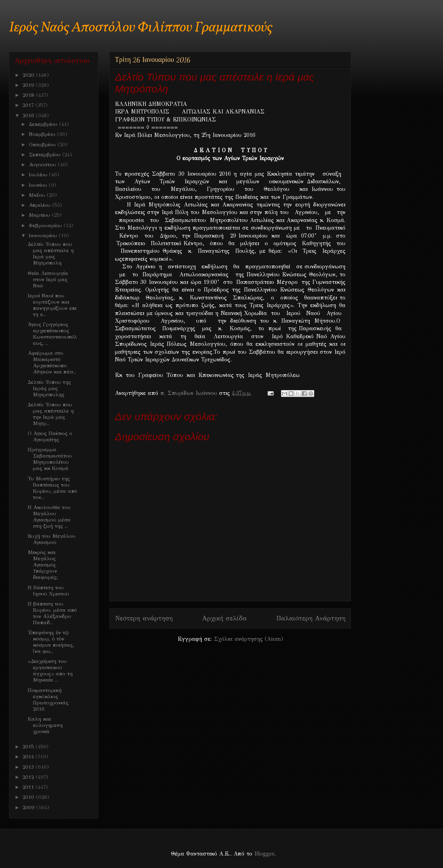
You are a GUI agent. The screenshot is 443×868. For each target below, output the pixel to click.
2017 (29, 105)
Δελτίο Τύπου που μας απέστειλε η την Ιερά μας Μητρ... (51, 414)
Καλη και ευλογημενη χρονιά (45, 725)
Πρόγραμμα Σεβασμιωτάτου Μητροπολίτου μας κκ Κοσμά (50, 459)
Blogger (264, 854)
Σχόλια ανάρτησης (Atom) (248, 639)
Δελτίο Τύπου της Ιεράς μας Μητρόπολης (49, 388)
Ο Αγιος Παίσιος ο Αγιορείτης (50, 436)
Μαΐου (38, 195)
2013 (29, 767)
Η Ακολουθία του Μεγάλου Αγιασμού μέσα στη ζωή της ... (49, 517)
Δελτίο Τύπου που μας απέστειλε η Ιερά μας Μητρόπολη (51, 253)
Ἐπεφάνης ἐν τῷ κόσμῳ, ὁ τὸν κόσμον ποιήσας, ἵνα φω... (51, 642)
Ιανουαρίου (44, 236)
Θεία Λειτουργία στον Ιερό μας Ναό (48, 279)
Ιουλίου (39, 175)
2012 (29, 777)
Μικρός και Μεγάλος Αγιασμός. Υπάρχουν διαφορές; (43, 565)
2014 (29, 757)
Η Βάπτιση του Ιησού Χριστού (48, 591)
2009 (29, 807)
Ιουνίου (39, 185)
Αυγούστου (43, 165)
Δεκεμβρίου (44, 124)
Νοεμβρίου (43, 134)
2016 (29, 116)
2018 (29, 95)
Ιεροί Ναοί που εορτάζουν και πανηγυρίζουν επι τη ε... (52, 305)
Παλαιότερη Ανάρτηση (311, 618)
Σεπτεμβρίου (46, 155)
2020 (29, 75)
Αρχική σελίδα (224, 618)
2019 (29, 85)
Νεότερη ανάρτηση (144, 618)
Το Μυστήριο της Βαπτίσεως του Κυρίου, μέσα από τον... (52, 488)
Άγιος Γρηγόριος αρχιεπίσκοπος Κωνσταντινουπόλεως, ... (52, 334)
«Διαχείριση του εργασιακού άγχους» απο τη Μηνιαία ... (50, 671)
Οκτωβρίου (43, 145)
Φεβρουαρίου (46, 225)
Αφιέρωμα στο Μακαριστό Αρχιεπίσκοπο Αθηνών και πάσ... (52, 362)
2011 (29, 787)
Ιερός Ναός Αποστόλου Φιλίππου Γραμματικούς (141, 28)
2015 (29, 747)
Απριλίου (40, 205)
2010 (29, 797)
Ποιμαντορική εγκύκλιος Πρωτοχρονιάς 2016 (48, 700)
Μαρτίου (40, 215)
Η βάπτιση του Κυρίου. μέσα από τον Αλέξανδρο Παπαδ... (52, 613)
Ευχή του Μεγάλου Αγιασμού (52, 539)
